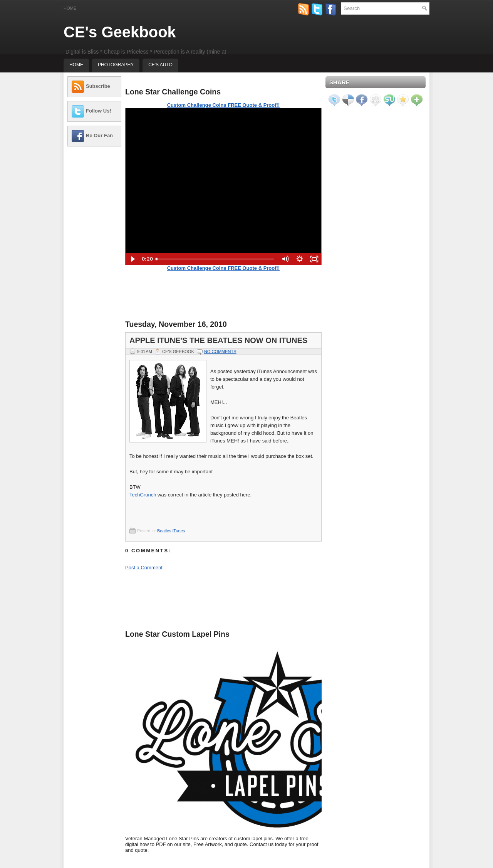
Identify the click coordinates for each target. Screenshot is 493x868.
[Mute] (285, 259)
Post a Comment (144, 568)
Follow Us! (99, 111)
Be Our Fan (99, 135)
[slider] (215, 259)
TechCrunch (143, 495)
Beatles (164, 531)
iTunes (179, 531)
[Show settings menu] (300, 259)
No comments (220, 352)
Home (70, 8)
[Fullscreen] (314, 259)
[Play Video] (132, 259)
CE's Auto (160, 65)
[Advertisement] (94, 268)
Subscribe (98, 86)
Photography (116, 65)
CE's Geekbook (120, 32)
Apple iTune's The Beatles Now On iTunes (218, 340)
